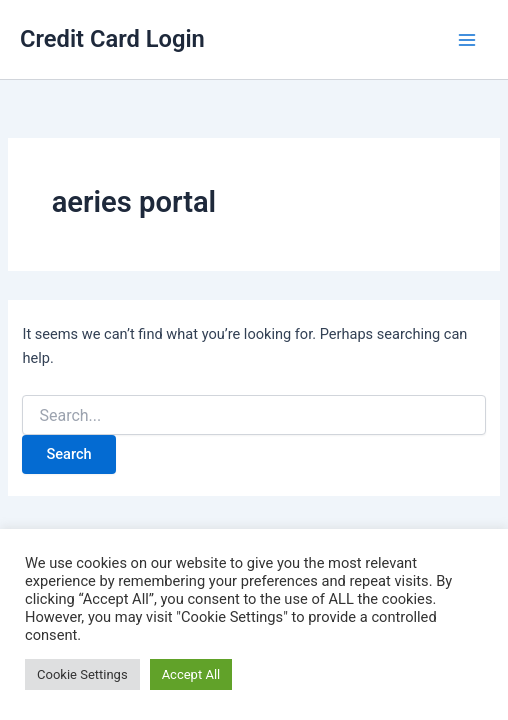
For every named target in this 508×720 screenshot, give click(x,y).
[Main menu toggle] (467, 40)
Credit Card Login (112, 39)
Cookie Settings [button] (82, 674)
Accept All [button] (191, 674)
